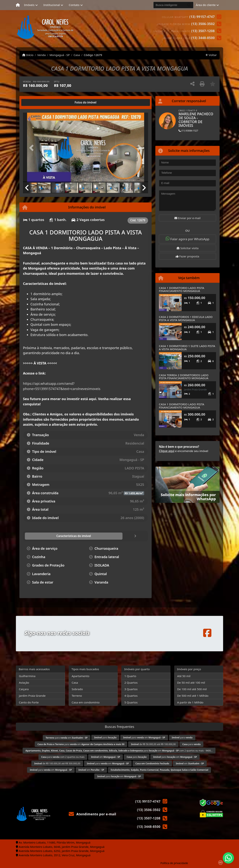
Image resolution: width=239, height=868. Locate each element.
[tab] (35, 103)
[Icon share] (207, 633)
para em (67, 738)
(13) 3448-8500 (203, 38)
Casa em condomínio (86, 702)
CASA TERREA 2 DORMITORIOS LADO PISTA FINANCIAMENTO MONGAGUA (184, 377)
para (105, 738)
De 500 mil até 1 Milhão (193, 696)
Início (28, 55)
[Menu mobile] (18, 5)
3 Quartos (131, 689)
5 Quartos (131, 702)
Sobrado (77, 689)
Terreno (77, 696)
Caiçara (24, 689)
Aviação (24, 683)
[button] (32, 148)
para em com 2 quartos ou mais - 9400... (119, 751)
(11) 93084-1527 (188, 131)
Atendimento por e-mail (93, 814)
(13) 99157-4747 (202, 17)
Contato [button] (74, 5)
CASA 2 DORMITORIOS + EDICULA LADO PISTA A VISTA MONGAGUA (186, 318)
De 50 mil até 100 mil (191, 683)
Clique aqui (167, 451)
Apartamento (81, 676)
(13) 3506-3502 (203, 24)
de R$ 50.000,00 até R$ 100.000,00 (153, 744)
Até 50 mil (184, 676)
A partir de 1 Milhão (190, 702)
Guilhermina (27, 676)
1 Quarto (130, 676)
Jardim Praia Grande (32, 696)
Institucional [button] (52, 5)
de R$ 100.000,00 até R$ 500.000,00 (57, 763)
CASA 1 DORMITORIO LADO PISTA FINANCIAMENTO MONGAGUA (182, 289)
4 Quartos (131, 696)
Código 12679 (93, 55)
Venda (42, 55)
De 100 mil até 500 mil (192, 689)
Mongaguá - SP (60, 55)
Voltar (211, 55)
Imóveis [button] (29, 5)
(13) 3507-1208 (203, 31)
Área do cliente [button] (206, 5)
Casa (77, 55)
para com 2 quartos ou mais (63, 757)
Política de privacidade (174, 863)
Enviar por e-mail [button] (187, 218)
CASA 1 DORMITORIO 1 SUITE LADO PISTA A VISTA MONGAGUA (187, 348)
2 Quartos (131, 683)
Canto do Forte (29, 702)
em (106, 757)
